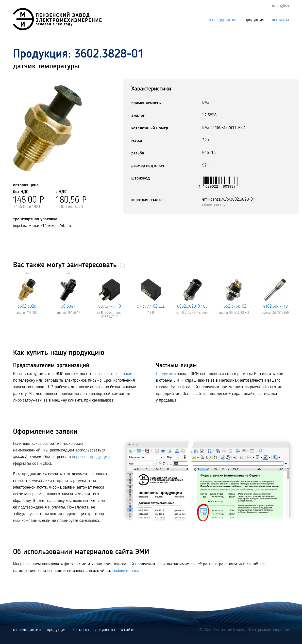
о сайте (128, 630)
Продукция (166, 374)
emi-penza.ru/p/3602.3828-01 (229, 199)
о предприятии (27, 630)
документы (105, 630)
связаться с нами (117, 374)
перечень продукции (91, 457)
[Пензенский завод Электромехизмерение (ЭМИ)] (57, 19)
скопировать (214, 205)
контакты (81, 630)
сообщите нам (125, 571)
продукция (57, 630)
